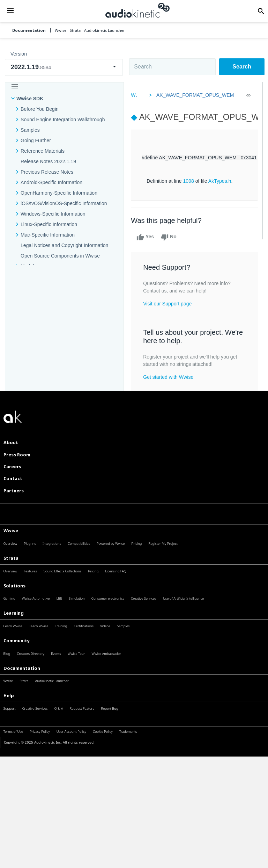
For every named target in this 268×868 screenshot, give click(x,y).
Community (17, 641)
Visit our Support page (169, 304)
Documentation (29, 30)
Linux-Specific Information (49, 224)
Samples (30, 130)
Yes (147, 237)
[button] (10, 11)
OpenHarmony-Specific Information (59, 193)
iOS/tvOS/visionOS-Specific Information (64, 203)
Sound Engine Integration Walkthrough (63, 120)
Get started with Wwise (170, 377)
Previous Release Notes (47, 172)
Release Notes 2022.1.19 (48, 161)
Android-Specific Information (51, 182)
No (170, 237)
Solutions (14, 586)
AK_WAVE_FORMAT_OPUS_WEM (194, 95)
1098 (190, 181)
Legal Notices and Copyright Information (64, 245)
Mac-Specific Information (48, 235)
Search (242, 67)
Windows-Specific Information (53, 214)
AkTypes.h (221, 181)
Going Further (36, 140)
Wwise (11, 530)
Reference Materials (43, 151)
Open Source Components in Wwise (60, 256)
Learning (14, 613)
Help (9, 695)
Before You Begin (40, 109)
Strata (11, 558)
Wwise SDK (30, 99)
